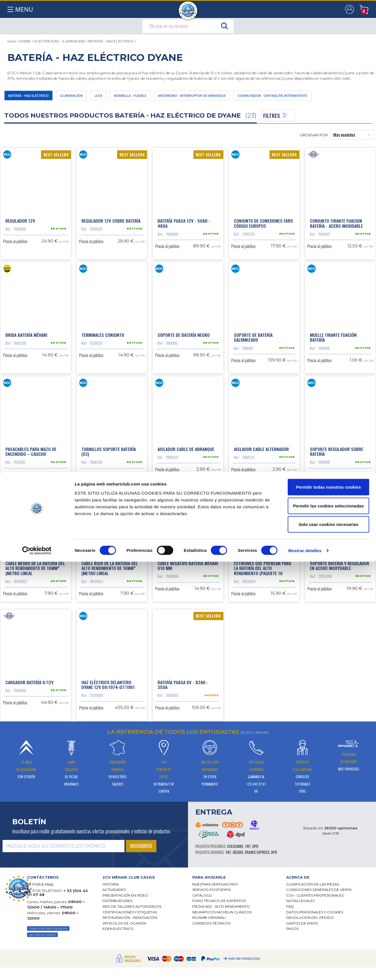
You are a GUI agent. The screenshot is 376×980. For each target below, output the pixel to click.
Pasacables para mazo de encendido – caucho (31, 513)
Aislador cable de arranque (186, 510)
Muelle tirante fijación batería (333, 371)
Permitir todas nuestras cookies (328, 905)
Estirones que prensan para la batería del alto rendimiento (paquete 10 (262, 658)
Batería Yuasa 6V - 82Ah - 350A (183, 798)
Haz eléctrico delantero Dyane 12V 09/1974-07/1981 (108, 798)
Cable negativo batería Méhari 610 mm (188, 655)
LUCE (125, 97)
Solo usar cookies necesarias (328, 943)
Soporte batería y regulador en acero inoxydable (340, 655)
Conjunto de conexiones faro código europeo (263, 228)
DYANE (25, 41)
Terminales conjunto (103, 368)
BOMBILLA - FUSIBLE (165, 97)
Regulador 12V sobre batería (111, 226)
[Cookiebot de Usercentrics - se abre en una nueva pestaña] (37, 969)
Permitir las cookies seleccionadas (328, 924)
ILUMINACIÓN (91, 97)
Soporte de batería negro (184, 368)
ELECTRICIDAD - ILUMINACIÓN (60, 41)
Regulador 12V (20, 226)
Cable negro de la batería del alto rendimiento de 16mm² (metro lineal (35, 658)
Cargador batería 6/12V (29, 795)
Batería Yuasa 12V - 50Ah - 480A (184, 228)
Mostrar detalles (305, 969)
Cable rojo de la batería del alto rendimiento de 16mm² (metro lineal (110, 658)
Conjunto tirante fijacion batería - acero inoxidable (336, 228)
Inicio (12, 41)
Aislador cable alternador (261, 510)
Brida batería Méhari (26, 368)
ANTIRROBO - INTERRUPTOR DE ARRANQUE (244, 97)
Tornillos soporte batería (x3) (109, 513)
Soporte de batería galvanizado (253, 371)
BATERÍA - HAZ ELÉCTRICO (111, 41)
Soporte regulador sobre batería (337, 513)
